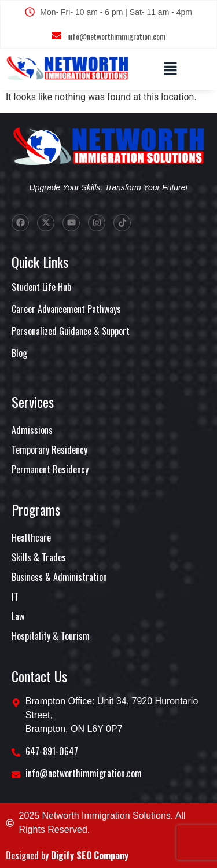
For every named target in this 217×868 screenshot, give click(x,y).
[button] (170, 69)
